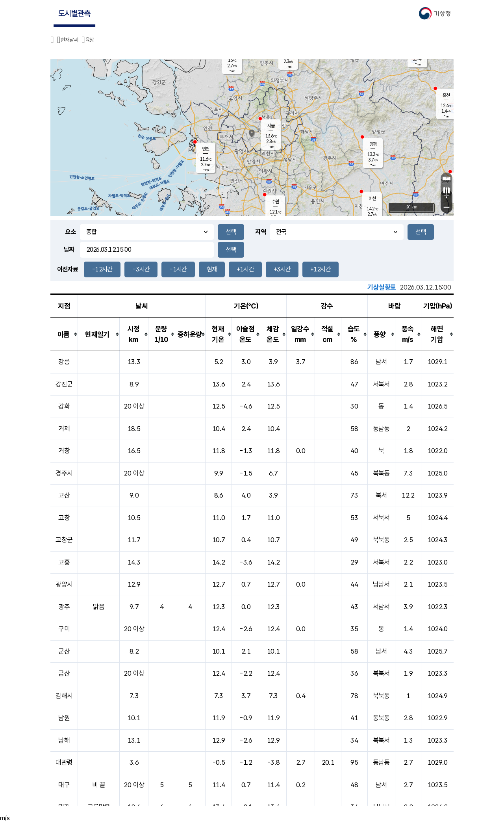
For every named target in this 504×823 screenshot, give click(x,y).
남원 (64, 718)
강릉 (64, 362)
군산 (64, 651)
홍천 (446, 95)
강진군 (64, 384)
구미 (64, 629)
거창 (64, 451)
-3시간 (141, 269)
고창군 (64, 540)
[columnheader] (64, 334)
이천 (372, 199)
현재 (212, 269)
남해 (64, 740)
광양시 (64, 584)
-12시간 (102, 269)
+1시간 (245, 269)
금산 (64, 673)
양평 (373, 144)
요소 (71, 232)
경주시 (64, 473)
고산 (64, 495)
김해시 (64, 696)
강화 (64, 406)
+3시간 (282, 269)
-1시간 (178, 269)
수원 (275, 202)
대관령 (64, 762)
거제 (64, 429)
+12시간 (321, 269)
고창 (64, 518)
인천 (206, 149)
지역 (260, 232)
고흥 (64, 562)
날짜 (69, 250)
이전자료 (68, 269)
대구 (64, 785)
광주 (64, 607)
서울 (271, 126)
